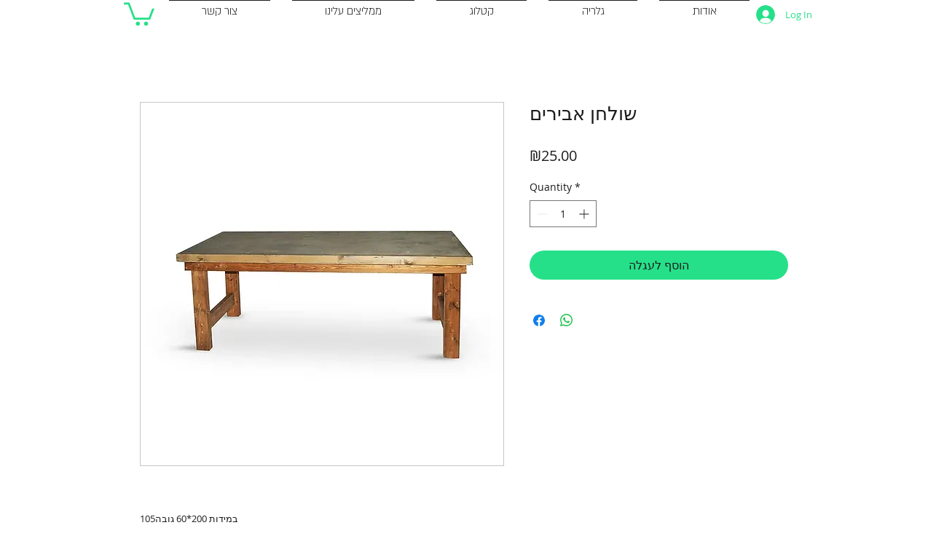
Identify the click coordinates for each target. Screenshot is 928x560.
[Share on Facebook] (539, 320)
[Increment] (585, 214)
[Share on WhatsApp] (567, 320)
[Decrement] (541, 214)
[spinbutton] (563, 214)
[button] (139, 13)
